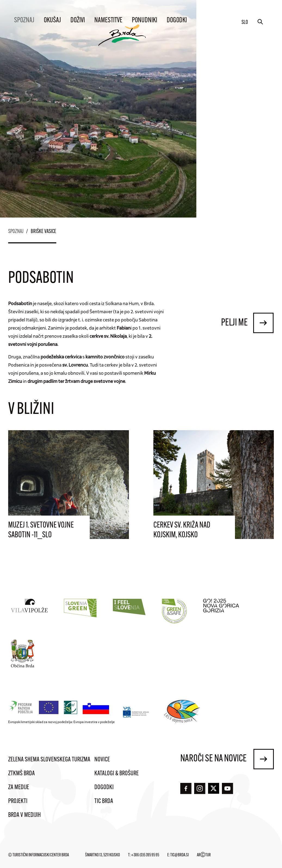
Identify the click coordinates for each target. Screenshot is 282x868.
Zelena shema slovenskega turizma (49, 760)
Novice (102, 760)
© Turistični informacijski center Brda (38, 855)
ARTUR (204, 855)
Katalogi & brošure (117, 774)
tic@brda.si (179, 855)
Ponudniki (145, 21)
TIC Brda (104, 801)
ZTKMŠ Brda (21, 774)
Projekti (18, 801)
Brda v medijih (24, 815)
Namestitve (108, 21)
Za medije (19, 788)
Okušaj (52, 21)
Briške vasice (44, 232)
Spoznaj (24, 21)
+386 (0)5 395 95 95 (145, 855)
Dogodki (177, 21)
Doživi (78, 21)
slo (245, 23)
